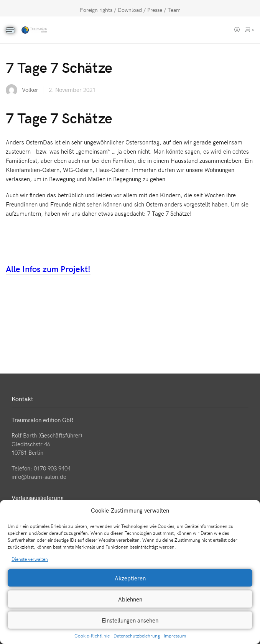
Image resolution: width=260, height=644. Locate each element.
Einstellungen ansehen (130, 620)
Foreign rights (96, 10)
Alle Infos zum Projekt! (48, 269)
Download (130, 10)
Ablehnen (130, 599)
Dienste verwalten (30, 559)
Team (174, 10)
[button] (248, 510)
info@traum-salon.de (39, 477)
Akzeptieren (130, 578)
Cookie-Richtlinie (92, 636)
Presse (155, 10)
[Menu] (10, 30)
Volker (30, 90)
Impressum (175, 636)
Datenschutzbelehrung (137, 636)
